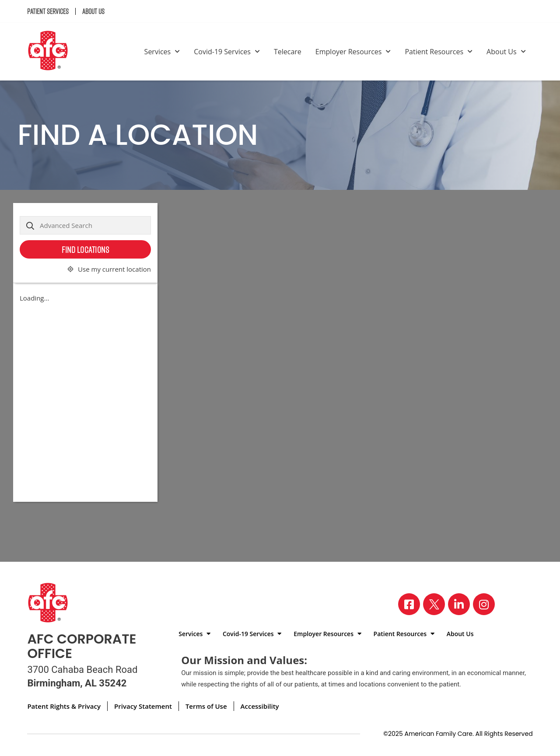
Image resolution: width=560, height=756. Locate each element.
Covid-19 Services (227, 52)
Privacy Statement (143, 706)
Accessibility (260, 706)
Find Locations (85, 249)
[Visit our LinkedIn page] (459, 604)
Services (162, 52)
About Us (93, 11)
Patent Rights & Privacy (64, 706)
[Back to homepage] (51, 52)
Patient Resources (439, 52)
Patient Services (48, 11)
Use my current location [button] (114, 269)
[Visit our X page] (434, 604)
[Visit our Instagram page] (484, 604)
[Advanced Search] (85, 225)
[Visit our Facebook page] (409, 604)
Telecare (288, 52)
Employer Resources (353, 52)
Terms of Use (206, 706)
